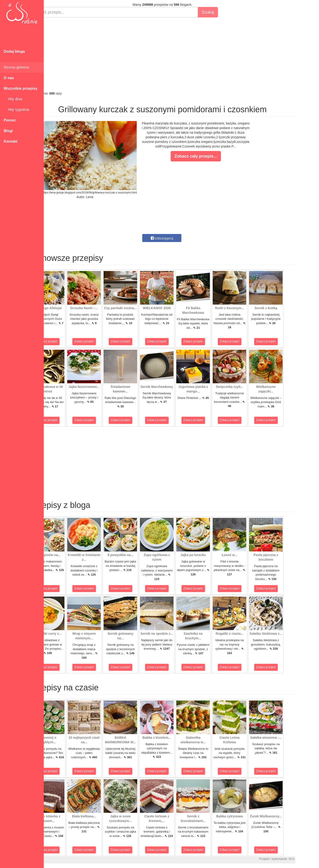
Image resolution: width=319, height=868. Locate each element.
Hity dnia (13, 99)
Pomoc (10, 120)
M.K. (309, 859)
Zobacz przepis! (64, 341)
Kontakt (11, 141)
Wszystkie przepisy (21, 88)
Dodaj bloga (14, 51)
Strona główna (16, 67)
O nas (9, 78)
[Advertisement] (179, 54)
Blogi (8, 131)
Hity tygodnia (16, 110)
